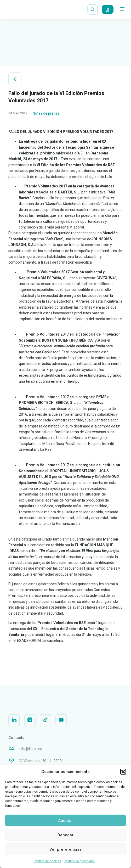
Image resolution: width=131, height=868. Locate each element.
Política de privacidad (79, 861)
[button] (123, 772)
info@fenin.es (30, 753)
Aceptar (65, 821)
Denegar (65, 835)
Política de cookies (47, 861)
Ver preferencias (65, 849)
